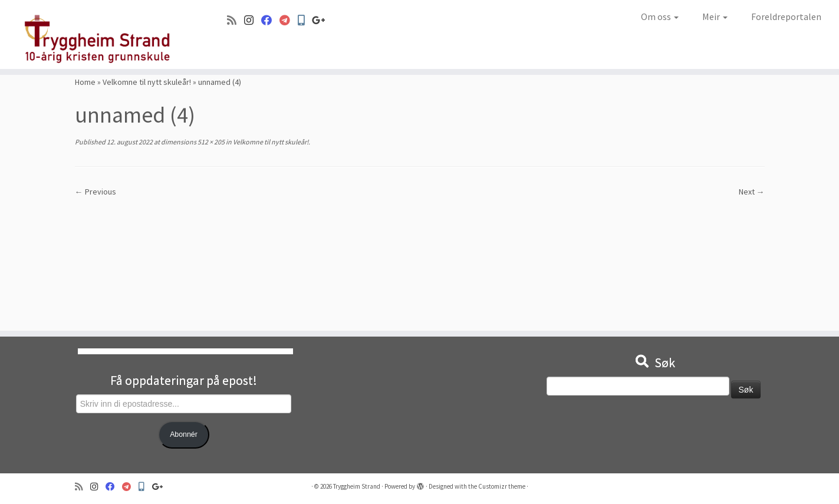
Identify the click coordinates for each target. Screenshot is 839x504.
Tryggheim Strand (357, 486)
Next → (752, 192)
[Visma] (289, 20)
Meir (715, 17)
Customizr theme (502, 486)
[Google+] (323, 20)
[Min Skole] (305, 20)
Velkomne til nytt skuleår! (147, 82)
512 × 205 (210, 142)
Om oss (660, 17)
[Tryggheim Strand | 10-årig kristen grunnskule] (97, 34)
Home (85, 82)
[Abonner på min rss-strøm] (236, 20)
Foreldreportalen (786, 17)
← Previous (96, 192)
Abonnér (184, 434)
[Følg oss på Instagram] (253, 20)
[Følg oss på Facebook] (270, 20)
